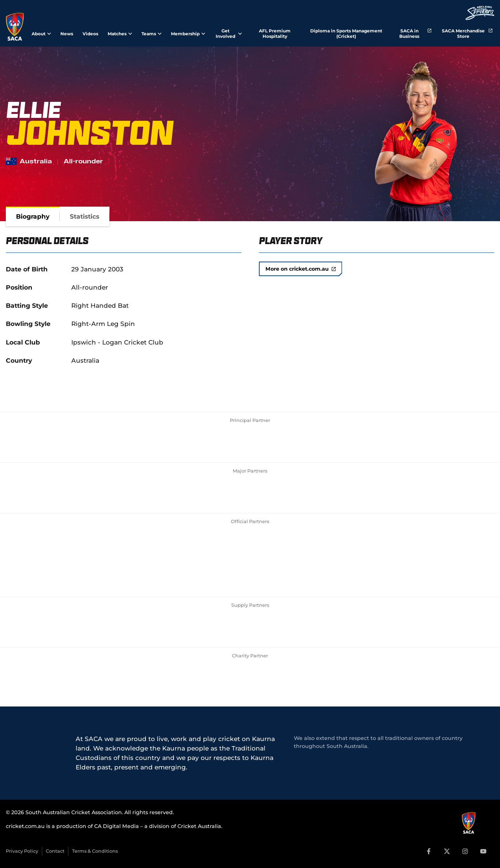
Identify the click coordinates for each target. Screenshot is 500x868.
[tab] (33, 216)
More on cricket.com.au (301, 269)
